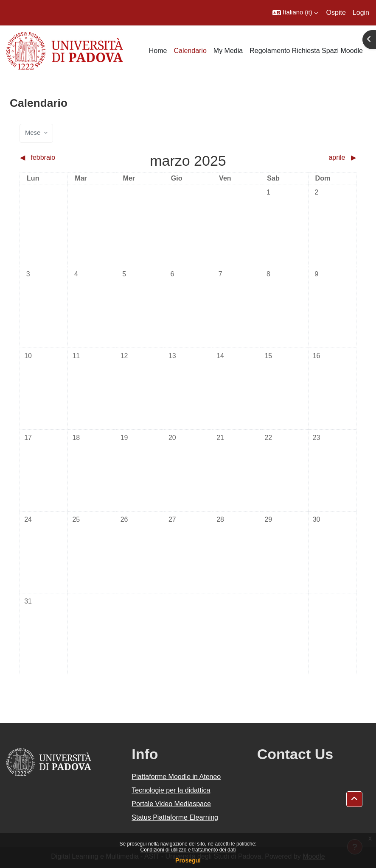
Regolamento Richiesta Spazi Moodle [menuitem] (306, 51)
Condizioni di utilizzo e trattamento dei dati (188, 850)
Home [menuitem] (158, 51)
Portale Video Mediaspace (171, 804)
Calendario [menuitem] (190, 51)
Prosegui (188, 860)
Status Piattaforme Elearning (175, 817)
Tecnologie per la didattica (171, 790)
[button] (295, 13)
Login (361, 13)
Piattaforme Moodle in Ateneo (176, 777)
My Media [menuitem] (228, 51)
